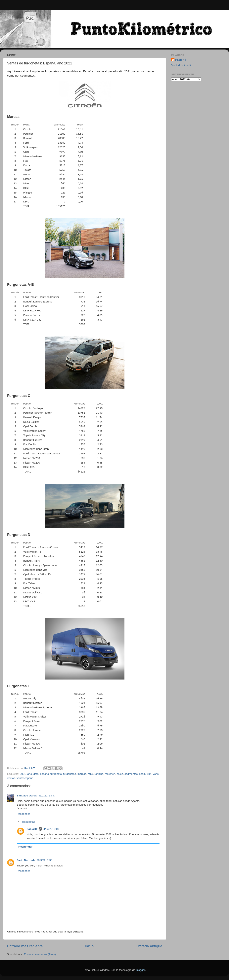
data (36, 774)
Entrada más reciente (25, 946)
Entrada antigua (149, 946)
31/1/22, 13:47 (47, 796)
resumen (110, 774)
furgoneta (56, 774)
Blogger (141, 970)
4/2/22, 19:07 (51, 829)
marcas (82, 774)
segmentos (131, 774)
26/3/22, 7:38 (45, 860)
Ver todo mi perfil (181, 65)
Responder (23, 814)
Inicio (89, 946)
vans (156, 774)
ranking (99, 774)
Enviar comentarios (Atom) (40, 954)
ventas (11, 778)
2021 (23, 774)
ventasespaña (25, 778)
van (149, 774)
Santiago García (27, 796)
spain (142, 774)
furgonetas (70, 774)
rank (90, 774)
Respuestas (28, 822)
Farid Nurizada (26, 860)
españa (44, 774)
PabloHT (32, 829)
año (30, 774)
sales (120, 774)
